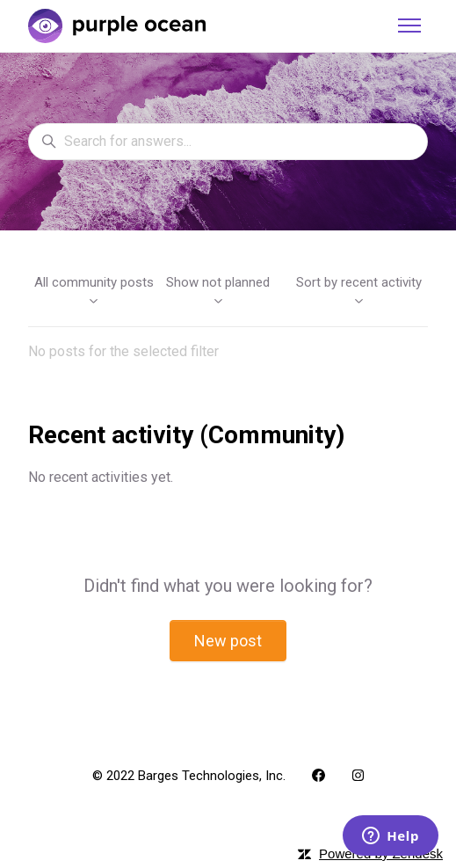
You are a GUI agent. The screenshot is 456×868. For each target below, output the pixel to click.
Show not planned (218, 291)
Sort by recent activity (359, 291)
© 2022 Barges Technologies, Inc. (189, 776)
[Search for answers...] (228, 142)
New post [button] (228, 641)
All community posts (94, 291)
